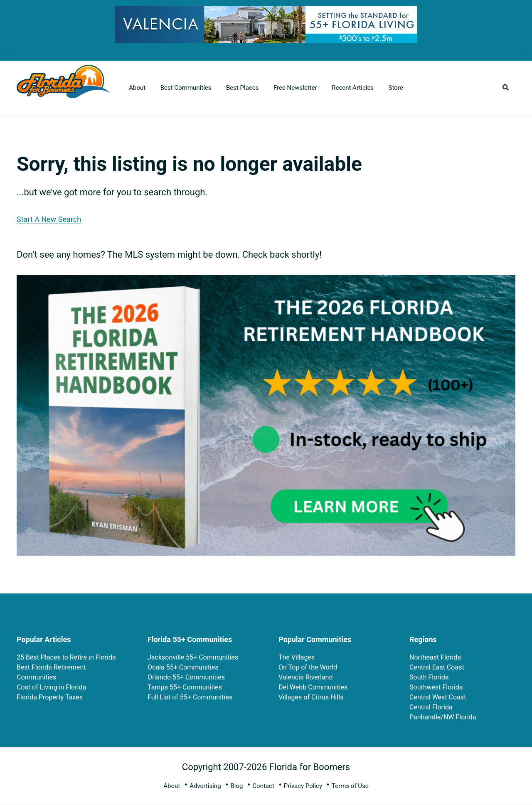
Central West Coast (438, 697)
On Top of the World (308, 667)
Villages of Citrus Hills (311, 697)
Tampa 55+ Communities (185, 687)
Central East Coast (437, 667)
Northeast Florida (435, 657)
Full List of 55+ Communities (190, 697)
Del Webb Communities (313, 687)
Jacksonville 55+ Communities (193, 657)
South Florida (429, 677)
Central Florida (431, 707)
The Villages (297, 657)
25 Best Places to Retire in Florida (66, 657)
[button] (506, 88)
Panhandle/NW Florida (443, 717)
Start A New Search (49, 219)
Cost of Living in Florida (51, 687)
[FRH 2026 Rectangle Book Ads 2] (266, 282)
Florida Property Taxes (50, 697)
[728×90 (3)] (266, 12)
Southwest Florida (436, 687)
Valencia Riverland (305, 677)
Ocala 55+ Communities (183, 667)
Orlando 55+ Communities (186, 677)
